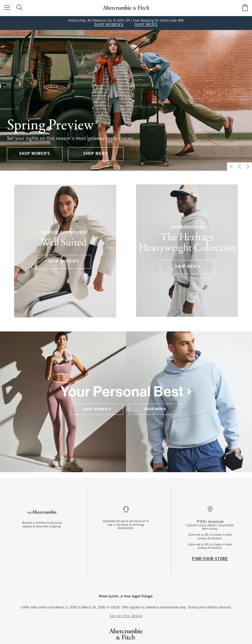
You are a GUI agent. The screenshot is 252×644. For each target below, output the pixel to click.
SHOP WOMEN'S (109, 25)
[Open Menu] (6, 8)
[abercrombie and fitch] (126, 8)
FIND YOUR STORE (210, 559)
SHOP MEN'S (146, 25)
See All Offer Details (126, 616)
